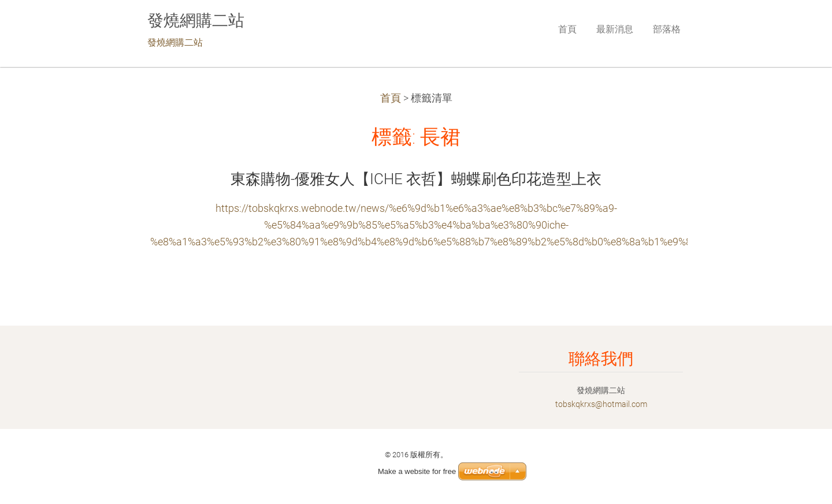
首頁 (391, 98)
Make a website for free (417, 471)
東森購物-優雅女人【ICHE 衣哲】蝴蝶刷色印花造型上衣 (416, 179)
